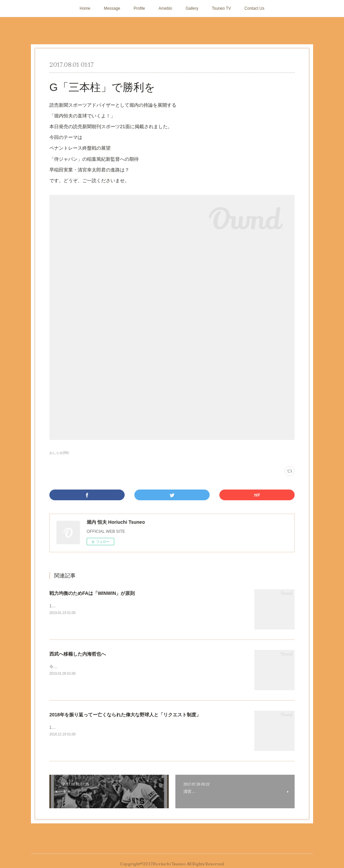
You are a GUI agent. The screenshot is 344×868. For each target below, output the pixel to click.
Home (85, 8)
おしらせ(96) (59, 453)
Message (112, 8)
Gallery (192, 8)
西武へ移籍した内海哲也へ (78, 654)
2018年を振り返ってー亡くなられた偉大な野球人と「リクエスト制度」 (125, 715)
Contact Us (254, 8)
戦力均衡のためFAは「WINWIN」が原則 (92, 593)
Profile (139, 8)
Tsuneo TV (221, 8)
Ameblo (165, 8)
